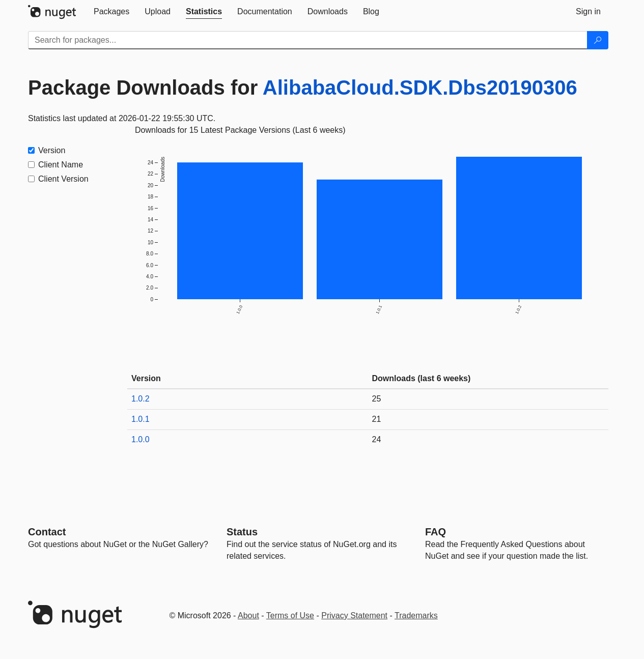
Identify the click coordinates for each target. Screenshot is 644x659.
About (248, 615)
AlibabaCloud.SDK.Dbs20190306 (420, 88)
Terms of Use (290, 615)
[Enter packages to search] (308, 40)
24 (377, 439)
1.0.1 (141, 419)
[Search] (598, 40)
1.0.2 (141, 399)
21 (377, 419)
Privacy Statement (354, 615)
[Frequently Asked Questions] (436, 532)
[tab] (111, 12)
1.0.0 (141, 439)
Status (242, 532)
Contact (47, 532)
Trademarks (416, 615)
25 (377, 399)
